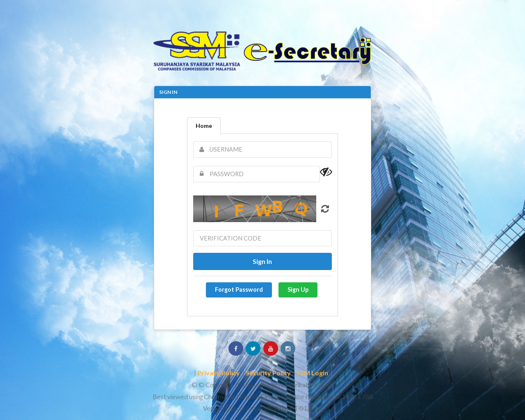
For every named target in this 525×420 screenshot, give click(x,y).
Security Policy (268, 373)
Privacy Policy (219, 373)
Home (204, 126)
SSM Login (312, 373)
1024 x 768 (357, 396)
